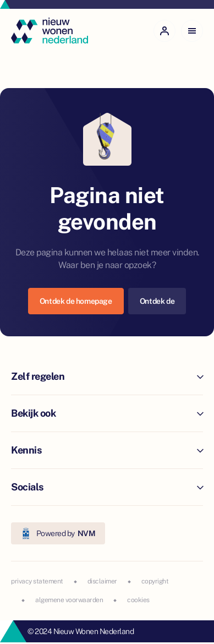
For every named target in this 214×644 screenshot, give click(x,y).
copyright (155, 581)
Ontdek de (157, 301)
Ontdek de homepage (76, 301)
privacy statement (37, 581)
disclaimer (102, 581)
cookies (138, 600)
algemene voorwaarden (69, 600)
